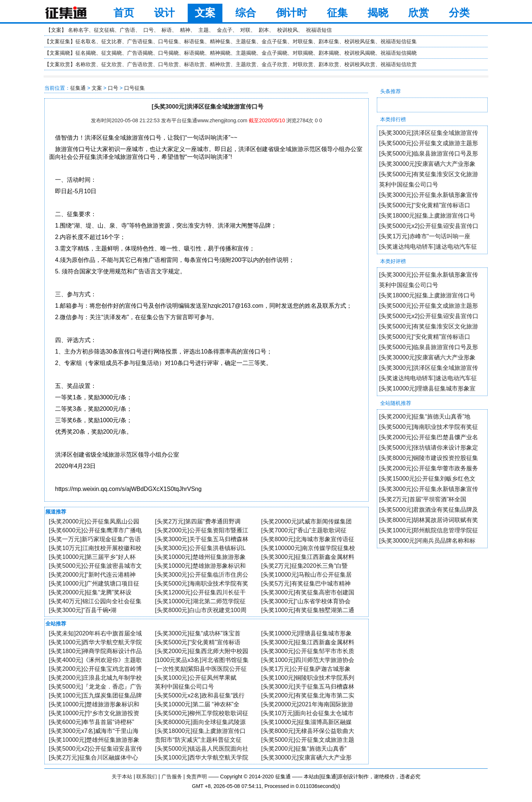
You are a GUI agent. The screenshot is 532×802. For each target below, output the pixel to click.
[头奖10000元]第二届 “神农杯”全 (197, 704)
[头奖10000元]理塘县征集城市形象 (306, 633)
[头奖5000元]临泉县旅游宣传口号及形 (429, 153)
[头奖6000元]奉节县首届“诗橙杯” (91, 722)
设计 (164, 13)
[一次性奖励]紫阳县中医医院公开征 (201, 669)
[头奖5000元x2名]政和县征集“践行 (200, 695)
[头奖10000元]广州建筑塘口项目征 (94, 583)
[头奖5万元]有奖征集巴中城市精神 (306, 583)
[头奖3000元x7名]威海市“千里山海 (94, 731)
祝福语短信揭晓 (399, 53)
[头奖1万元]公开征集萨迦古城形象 (306, 669)
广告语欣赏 (140, 64)
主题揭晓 (246, 53)
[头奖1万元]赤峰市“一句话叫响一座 (425, 236)
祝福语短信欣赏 (399, 64)
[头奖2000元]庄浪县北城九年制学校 (95, 678)
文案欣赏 (60, 64)
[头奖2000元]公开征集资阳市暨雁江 (201, 530)
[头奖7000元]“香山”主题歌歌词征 (304, 530)
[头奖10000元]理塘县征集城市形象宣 (427, 388)
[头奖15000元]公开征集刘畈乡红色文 (427, 479)
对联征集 (303, 41)
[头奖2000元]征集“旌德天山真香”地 (425, 417)
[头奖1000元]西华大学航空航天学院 (95, 642)
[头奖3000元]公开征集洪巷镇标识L (200, 548)
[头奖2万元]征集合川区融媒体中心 (93, 757)
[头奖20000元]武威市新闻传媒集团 (306, 521)
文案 (205, 13)
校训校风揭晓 (360, 53)
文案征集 (60, 41)
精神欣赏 (220, 64)
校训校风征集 (360, 41)
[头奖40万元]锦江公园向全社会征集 (95, 601)
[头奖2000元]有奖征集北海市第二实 (308, 695)
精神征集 (220, 41)
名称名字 (78, 30)
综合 (246, 13)
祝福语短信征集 (399, 41)
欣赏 (419, 13)
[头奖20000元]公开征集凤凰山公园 (94, 521)
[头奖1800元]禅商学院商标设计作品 (95, 651)
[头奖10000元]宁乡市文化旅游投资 (94, 713)
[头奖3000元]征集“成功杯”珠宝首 (197, 633)
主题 (204, 30)
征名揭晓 (86, 53)
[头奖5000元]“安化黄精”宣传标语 (197, 642)
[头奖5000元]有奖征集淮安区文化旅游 (429, 174)
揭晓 (378, 13)
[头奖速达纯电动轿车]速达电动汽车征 (428, 247)
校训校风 (287, 30)
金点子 (225, 30)
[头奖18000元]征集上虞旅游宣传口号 (427, 216)
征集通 (78, 88)
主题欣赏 (246, 64)
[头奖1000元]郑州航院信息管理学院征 (429, 530)
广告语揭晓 (140, 53)
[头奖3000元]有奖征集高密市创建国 (308, 592)
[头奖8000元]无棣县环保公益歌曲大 (308, 731)
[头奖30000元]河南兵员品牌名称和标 (427, 541)
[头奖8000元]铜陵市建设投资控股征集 (429, 458)
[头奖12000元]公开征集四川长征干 (200, 592)
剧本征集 (329, 41)
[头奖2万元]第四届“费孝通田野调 (197, 521)
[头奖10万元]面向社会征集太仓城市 (308, 713)
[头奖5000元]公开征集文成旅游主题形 (429, 143)
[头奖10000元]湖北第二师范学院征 (200, 601)
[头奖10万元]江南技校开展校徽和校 (95, 548)
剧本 (264, 30)
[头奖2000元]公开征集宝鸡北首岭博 (95, 669)
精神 (185, 30)
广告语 (127, 30)
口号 (149, 30)
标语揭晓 (194, 53)
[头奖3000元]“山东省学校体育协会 (306, 601)
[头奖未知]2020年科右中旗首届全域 (95, 633)
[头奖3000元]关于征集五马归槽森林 (201, 539)
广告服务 (172, 777)
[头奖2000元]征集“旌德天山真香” (304, 749)
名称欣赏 (86, 64)
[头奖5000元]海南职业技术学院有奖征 (429, 427)
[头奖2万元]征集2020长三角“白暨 (305, 566)
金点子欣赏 (274, 64)
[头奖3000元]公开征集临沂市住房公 (201, 575)
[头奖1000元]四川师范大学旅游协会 (308, 660)
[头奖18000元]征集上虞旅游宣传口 (200, 731)
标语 (167, 30)
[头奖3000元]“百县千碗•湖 (83, 610)
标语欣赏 (194, 64)
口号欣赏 (168, 64)
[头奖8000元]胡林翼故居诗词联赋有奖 (429, 520)
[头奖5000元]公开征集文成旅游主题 (308, 740)
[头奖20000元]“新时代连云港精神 (92, 575)
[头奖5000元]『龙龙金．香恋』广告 (95, 687)
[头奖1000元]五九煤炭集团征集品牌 (95, 695)
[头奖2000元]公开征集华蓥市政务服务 (429, 468)
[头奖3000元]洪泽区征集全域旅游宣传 (429, 133)
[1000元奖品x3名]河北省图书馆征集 (202, 660)
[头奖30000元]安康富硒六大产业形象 (427, 164)
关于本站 (122, 777)
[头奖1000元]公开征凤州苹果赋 (195, 678)
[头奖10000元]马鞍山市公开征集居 (306, 575)
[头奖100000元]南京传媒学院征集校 (308, 548)
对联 (245, 30)
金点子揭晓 (274, 53)
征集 (337, 13)
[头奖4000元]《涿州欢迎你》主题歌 (95, 660)
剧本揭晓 (329, 53)
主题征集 (246, 41)
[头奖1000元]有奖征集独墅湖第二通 (308, 610)
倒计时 (291, 13)
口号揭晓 (168, 53)
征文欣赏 (112, 64)
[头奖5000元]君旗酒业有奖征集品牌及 (429, 510)
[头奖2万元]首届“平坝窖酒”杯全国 (423, 499)
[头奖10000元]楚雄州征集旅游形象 (200, 557)
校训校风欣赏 (360, 64)
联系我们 (147, 777)
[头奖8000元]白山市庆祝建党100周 (200, 610)
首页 (124, 13)
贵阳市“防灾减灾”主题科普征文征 (198, 740)
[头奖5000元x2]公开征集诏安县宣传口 (429, 226)
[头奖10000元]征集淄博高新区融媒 (306, 722)
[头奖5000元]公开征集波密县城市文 (95, 566)
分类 (459, 13)
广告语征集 (140, 41)
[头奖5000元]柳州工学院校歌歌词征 (201, 713)
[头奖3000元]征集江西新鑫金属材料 (308, 557)
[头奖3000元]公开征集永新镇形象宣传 (429, 195)
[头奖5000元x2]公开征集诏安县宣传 (96, 749)
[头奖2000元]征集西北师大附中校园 (201, 651)
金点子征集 (274, 41)
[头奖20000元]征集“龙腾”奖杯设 (90, 592)
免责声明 (197, 777)
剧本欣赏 (329, 64)
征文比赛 (112, 41)
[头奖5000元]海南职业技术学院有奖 (201, 583)
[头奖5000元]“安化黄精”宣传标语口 (425, 205)
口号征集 (168, 41)
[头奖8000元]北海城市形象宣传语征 (308, 539)
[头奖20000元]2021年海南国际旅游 (307, 704)
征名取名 (86, 41)
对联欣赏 (303, 64)
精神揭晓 (220, 53)
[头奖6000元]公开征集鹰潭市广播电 (95, 530)
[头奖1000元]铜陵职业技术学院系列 (308, 678)
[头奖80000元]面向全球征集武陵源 (200, 722)
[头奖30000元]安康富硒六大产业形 (306, 757)
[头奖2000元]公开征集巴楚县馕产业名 (429, 437)
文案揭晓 (60, 53)
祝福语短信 (319, 30)
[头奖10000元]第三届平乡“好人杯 (92, 557)
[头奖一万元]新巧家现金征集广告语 (95, 539)
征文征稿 (104, 30)
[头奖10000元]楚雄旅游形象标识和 (200, 566)
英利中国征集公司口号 (409, 185)
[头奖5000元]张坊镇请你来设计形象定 (429, 448)
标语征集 (194, 41)
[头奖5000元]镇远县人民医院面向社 (201, 749)
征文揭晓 (112, 53)
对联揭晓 (303, 53)
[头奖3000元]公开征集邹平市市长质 (308, 651)
